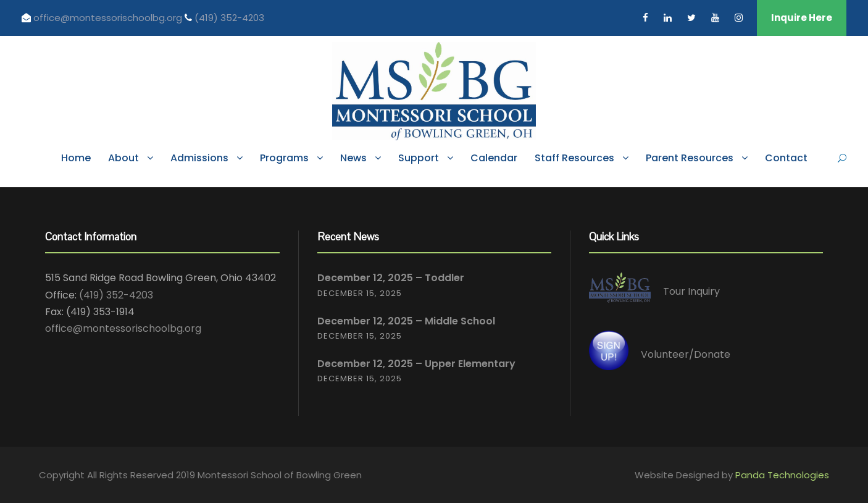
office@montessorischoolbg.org (109, 18)
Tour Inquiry (691, 292)
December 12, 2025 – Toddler (391, 278)
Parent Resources (690, 158)
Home (76, 158)
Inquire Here (802, 18)
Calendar (494, 158)
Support (419, 158)
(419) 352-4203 (229, 18)
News (353, 158)
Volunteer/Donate (686, 354)
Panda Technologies (782, 475)
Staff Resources (574, 158)
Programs (284, 158)
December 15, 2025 (360, 293)
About (123, 158)
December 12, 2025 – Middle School (406, 321)
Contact (786, 158)
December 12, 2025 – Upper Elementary (416, 364)
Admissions (199, 158)
